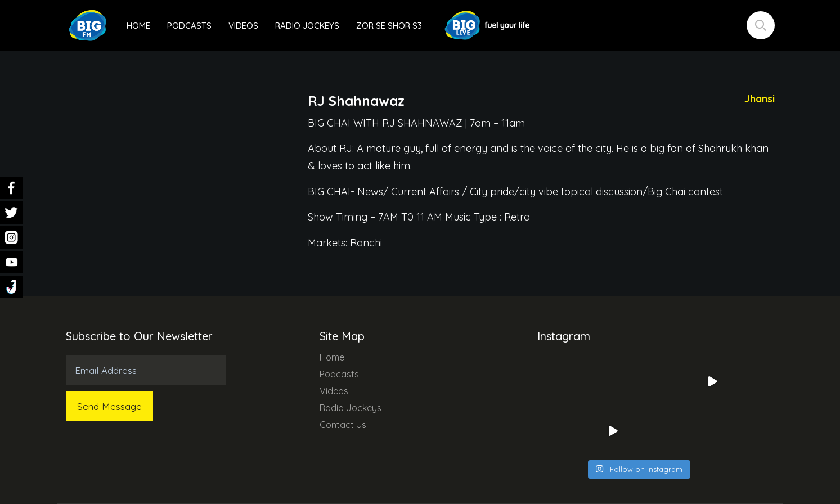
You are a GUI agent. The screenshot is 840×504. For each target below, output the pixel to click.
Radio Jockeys (307, 26)
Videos (243, 26)
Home (138, 26)
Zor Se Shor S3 (389, 26)
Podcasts (189, 26)
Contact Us (343, 425)
